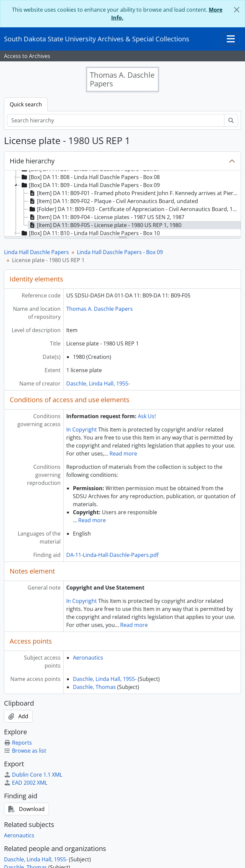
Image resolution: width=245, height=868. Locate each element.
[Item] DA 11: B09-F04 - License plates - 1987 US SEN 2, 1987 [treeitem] (106, 217)
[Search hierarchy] (116, 120)
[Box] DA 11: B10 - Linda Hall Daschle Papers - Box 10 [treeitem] (90, 233)
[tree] (122, 204)
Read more (123, 454)
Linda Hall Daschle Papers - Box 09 (120, 252)
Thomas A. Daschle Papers (100, 309)
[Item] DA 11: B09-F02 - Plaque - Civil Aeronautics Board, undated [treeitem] (113, 201)
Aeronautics (88, 658)
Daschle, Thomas (94, 687)
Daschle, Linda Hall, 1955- (98, 383)
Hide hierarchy (32, 161)
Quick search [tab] (26, 104)
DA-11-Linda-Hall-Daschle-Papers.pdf (112, 555)
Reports (18, 743)
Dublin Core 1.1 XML (33, 775)
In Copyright (82, 429)
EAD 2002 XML (26, 783)
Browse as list (25, 751)
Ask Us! (147, 416)
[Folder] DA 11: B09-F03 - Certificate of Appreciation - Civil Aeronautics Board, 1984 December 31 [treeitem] (134, 209)
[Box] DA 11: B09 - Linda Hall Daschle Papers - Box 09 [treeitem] (90, 185)
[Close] (237, 10)
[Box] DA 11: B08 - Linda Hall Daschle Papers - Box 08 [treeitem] (90, 177)
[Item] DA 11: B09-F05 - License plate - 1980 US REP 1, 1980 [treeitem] (105, 225)
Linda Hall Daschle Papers (36, 252)
